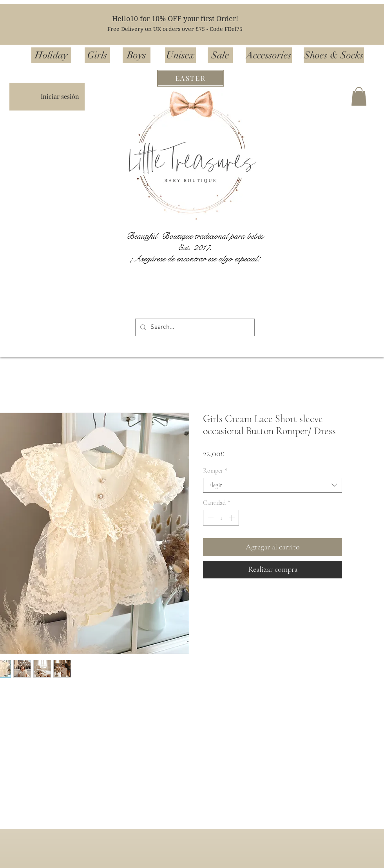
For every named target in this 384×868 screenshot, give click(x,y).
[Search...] (194, 327)
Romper (215, 471)
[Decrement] (210, 518)
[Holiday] (51, 55)
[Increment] (232, 518)
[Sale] (220, 55)
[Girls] (97, 55)
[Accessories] (269, 55)
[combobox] (273, 485)
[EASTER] (191, 78)
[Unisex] (180, 55)
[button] (359, 96)
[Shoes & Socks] (334, 55)
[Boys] (137, 55)
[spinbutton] (221, 518)
